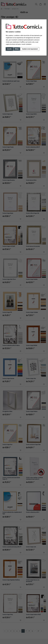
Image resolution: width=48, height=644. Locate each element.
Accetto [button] (9, 49)
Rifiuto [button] (17, 49)
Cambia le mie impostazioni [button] (30, 49)
